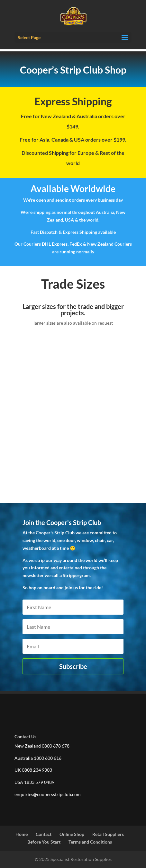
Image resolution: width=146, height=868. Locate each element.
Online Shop (72, 834)
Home (22, 834)
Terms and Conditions (90, 842)
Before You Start (44, 842)
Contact (44, 834)
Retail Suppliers (108, 834)
